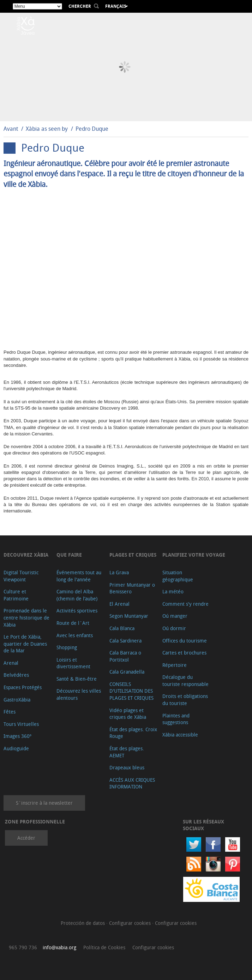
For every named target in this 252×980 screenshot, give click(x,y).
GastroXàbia (17, 700)
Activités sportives (77, 611)
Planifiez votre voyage (194, 555)
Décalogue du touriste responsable (185, 680)
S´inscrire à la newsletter (44, 803)
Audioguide (16, 748)
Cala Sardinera (125, 641)
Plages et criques (133, 555)
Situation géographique (178, 576)
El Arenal (119, 604)
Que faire (69, 555)
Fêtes (10, 712)
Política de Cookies (104, 947)
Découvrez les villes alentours (79, 694)
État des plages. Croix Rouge (133, 733)
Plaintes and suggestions (176, 719)
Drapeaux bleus (127, 767)
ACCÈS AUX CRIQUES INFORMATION (132, 783)
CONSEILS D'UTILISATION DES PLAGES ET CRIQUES (131, 691)
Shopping (67, 647)
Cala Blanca (122, 628)
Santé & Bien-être (77, 679)
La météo (173, 591)
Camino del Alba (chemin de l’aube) (77, 595)
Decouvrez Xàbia (26, 555)
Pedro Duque (92, 129)
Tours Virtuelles (21, 724)
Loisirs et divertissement (73, 663)
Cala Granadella (127, 672)
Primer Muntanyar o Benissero (132, 588)
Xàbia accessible (180, 735)
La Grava (119, 572)
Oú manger (175, 616)
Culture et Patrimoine (16, 595)
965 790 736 (23, 947)
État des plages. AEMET (127, 752)
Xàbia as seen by (47, 129)
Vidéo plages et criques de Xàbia (128, 714)
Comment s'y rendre (185, 604)
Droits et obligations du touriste (185, 700)
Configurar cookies (131, 923)
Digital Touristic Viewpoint (21, 576)
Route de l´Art (73, 623)
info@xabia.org (59, 947)
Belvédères (16, 675)
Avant (11, 129)
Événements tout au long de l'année (79, 576)
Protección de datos (83, 923)
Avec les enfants (75, 635)
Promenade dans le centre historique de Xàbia (26, 617)
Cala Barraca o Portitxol (125, 656)
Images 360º (17, 736)
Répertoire (175, 665)
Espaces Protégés (23, 687)
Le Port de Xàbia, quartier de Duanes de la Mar (25, 644)
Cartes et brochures (184, 653)
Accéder (26, 838)
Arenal (11, 663)
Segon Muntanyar (129, 616)
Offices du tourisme (185, 641)
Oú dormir (174, 628)
